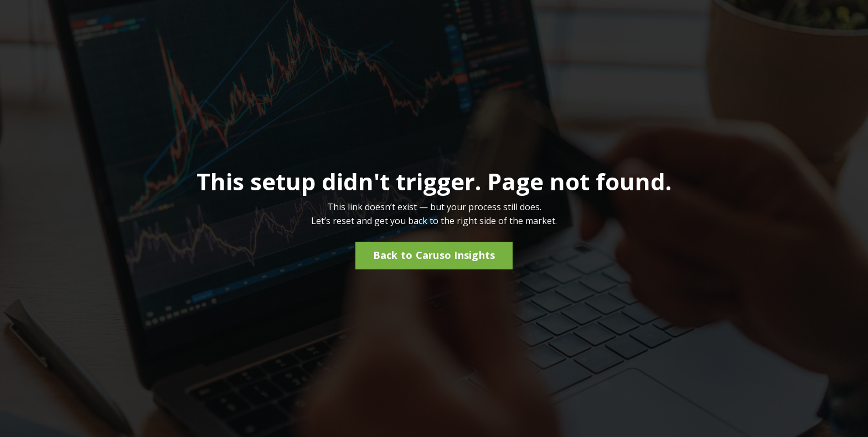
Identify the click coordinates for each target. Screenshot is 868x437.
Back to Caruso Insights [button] (434, 255)
